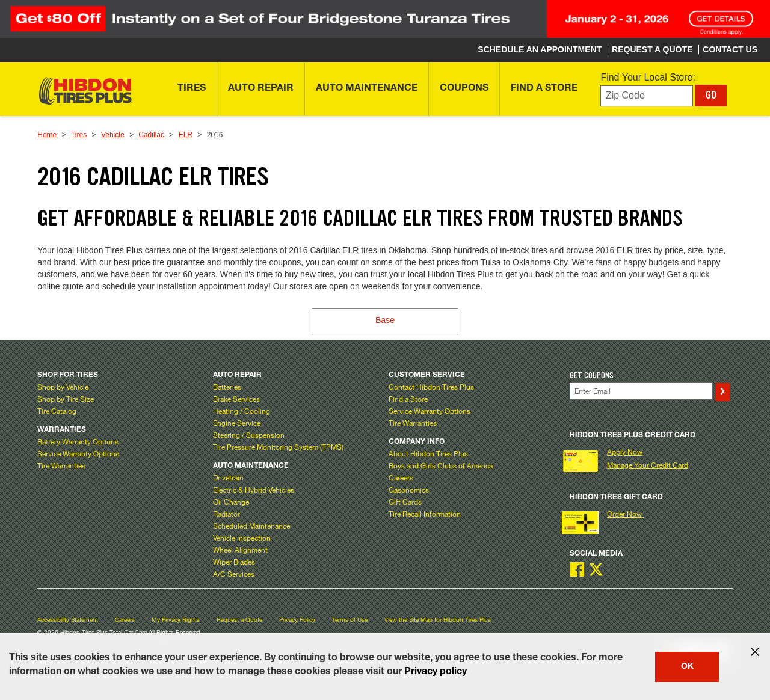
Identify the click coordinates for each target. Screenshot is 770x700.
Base (385, 320)
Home (47, 135)
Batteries (227, 387)
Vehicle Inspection (242, 538)
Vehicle (113, 135)
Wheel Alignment (240, 550)
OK (687, 667)
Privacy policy (436, 672)
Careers (401, 477)
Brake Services (236, 399)
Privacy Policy (297, 620)
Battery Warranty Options (78, 441)
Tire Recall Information (425, 514)
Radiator (226, 514)
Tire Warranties (61, 465)
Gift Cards (405, 502)
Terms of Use (350, 620)
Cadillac (151, 135)
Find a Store (408, 399)
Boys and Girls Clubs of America (441, 465)
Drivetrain (228, 477)
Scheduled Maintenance (251, 526)
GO (711, 95)
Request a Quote (239, 620)
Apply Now (625, 452)
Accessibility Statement (68, 620)
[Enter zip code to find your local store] (647, 96)
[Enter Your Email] (642, 391)
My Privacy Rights (176, 620)
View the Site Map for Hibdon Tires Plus (438, 620)
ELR (186, 135)
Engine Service (237, 423)
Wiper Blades (234, 562)
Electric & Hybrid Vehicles (254, 490)
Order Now (625, 514)
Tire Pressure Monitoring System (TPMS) (278, 447)
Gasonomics (409, 490)
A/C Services (234, 574)
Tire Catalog (57, 411)
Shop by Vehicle (63, 387)
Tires (79, 135)
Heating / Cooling (242, 411)
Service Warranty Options (78, 453)
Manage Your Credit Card (648, 465)
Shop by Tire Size (66, 399)
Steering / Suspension (249, 435)
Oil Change (231, 502)
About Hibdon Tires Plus (428, 453)
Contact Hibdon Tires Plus (431, 387)
